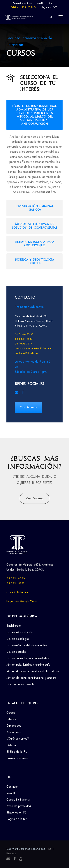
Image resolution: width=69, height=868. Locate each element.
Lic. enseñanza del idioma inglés (27, 645)
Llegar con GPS (49, 7)
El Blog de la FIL (17, 752)
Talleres (11, 719)
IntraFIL (40, 3)
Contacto (12, 787)
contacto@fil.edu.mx (26, 353)
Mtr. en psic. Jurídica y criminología (28, 665)
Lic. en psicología (18, 639)
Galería (11, 745)
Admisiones (14, 732)
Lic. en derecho (16, 652)
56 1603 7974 (24, 344)
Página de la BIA (17, 819)
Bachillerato (14, 626)
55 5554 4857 (24, 339)
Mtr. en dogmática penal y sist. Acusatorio (33, 671)
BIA (50, 3)
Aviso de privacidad (19, 806)
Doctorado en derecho (21, 684)
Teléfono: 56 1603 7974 (24, 7)
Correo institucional (22, 3)
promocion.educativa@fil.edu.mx (34, 348)
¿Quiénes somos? (18, 739)
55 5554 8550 (24, 334)
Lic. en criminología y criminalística (28, 658)
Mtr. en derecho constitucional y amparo (31, 678)
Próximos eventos (17, 758)
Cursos (11, 713)
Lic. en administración (20, 632)
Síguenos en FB (16, 812)
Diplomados (14, 726)
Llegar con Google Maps (22, 601)
